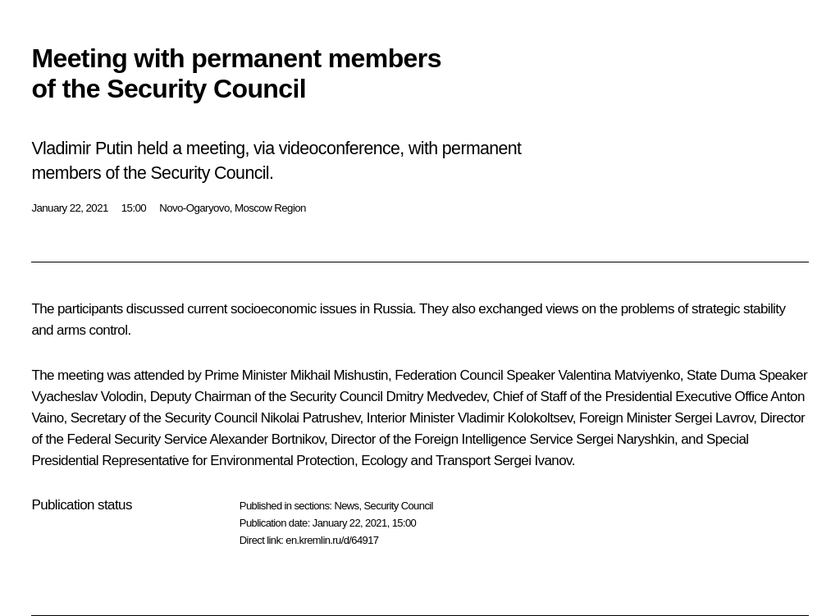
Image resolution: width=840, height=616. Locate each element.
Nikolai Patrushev (310, 418)
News (346, 506)
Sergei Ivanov (533, 461)
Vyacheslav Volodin (87, 397)
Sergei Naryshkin (625, 439)
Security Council (399, 506)
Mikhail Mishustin (339, 375)
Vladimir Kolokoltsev (515, 418)
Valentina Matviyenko (619, 375)
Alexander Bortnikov (266, 439)
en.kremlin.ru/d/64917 (332, 540)
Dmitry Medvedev (436, 397)
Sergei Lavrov (714, 418)
